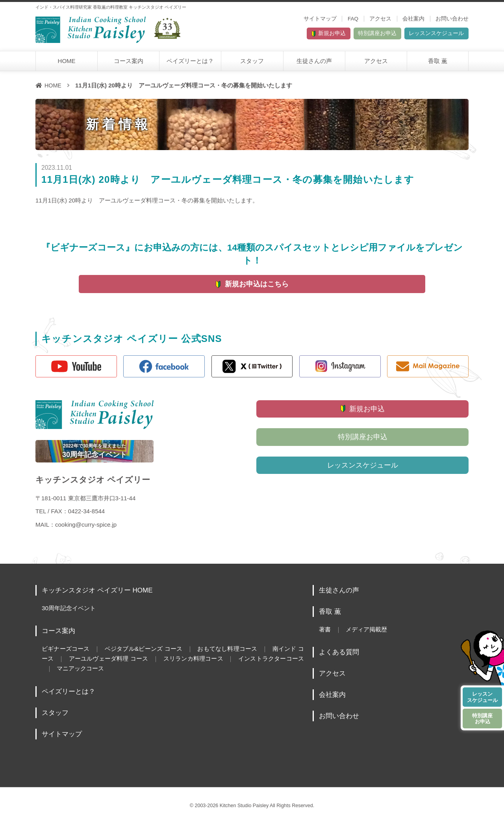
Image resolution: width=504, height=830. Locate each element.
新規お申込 (288, 35)
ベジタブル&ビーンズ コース (149, 655)
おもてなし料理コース (238, 655)
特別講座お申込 (350, 35)
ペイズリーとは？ (190, 64)
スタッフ (252, 64)
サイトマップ (320, 19)
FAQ (353, 19)
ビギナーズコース (67, 655)
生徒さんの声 (314, 64)
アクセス (380, 19)
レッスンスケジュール (427, 35)
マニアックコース (114, 674)
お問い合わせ (452, 19)
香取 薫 (438, 64)
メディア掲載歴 (369, 636)
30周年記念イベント (70, 615)
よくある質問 (340, 659)
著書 (325, 636)
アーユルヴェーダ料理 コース (128, 665)
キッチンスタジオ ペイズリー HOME (100, 597)
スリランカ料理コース (218, 665)
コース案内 (129, 64)
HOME (67, 64)
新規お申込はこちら (257, 287)
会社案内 (413, 19)
